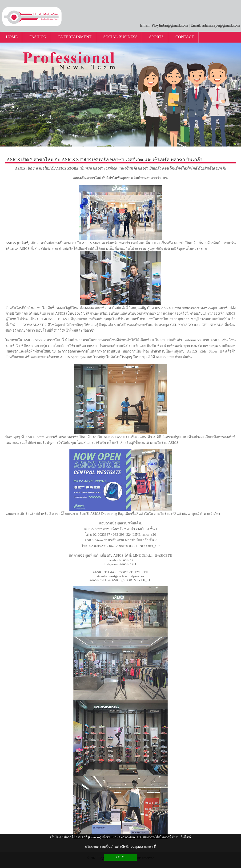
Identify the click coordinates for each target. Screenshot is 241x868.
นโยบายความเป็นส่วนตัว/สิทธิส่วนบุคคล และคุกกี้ (120, 847)
